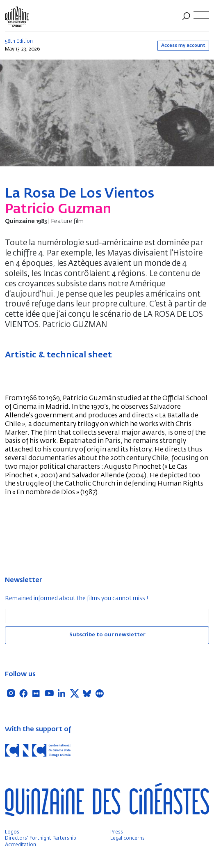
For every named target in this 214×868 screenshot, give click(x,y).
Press (117, 832)
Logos (12, 832)
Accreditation (20, 845)
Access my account (183, 45)
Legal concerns (127, 838)
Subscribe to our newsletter (107, 635)
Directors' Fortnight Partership (41, 838)
